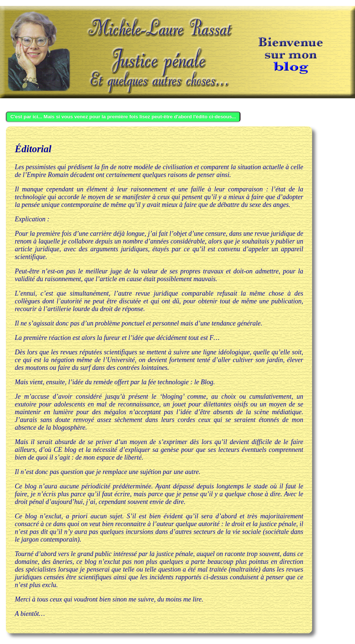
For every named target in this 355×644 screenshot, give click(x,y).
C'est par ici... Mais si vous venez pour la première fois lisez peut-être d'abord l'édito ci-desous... (123, 117)
